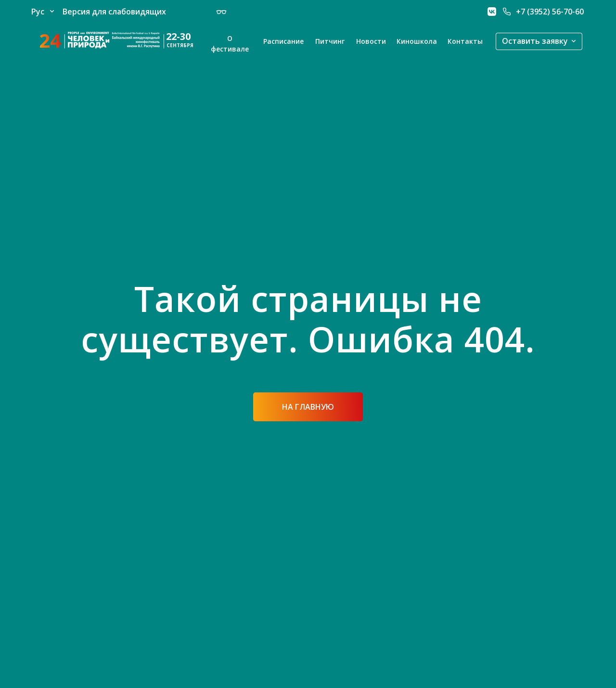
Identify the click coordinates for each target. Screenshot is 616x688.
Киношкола (417, 41)
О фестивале (230, 44)
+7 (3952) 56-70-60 (550, 12)
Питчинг (330, 41)
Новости (371, 41)
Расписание (283, 41)
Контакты (465, 41)
